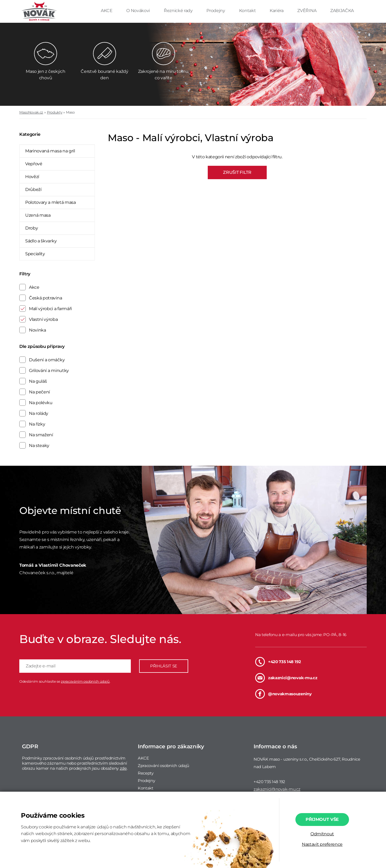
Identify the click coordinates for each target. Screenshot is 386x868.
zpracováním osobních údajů (85, 681)
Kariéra (277, 11)
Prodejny (216, 11)
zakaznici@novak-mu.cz (286, 678)
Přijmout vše (322, 819)
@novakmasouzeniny (283, 694)
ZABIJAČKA (342, 11)
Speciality (35, 254)
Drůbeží (33, 189)
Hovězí (32, 177)
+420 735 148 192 (278, 662)
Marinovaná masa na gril (50, 151)
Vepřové (34, 164)
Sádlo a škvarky (41, 241)
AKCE (107, 11)
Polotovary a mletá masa (51, 202)
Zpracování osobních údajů (164, 766)
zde (123, 768)
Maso (70, 112)
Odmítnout (322, 834)
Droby (31, 228)
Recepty (146, 773)
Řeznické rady (179, 11)
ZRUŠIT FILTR (237, 172)
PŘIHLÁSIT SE (164, 666)
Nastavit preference (322, 844)
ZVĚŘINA (307, 11)
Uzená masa (38, 215)
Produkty (55, 112)
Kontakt (248, 11)
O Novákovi (138, 11)
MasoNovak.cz (31, 112)
